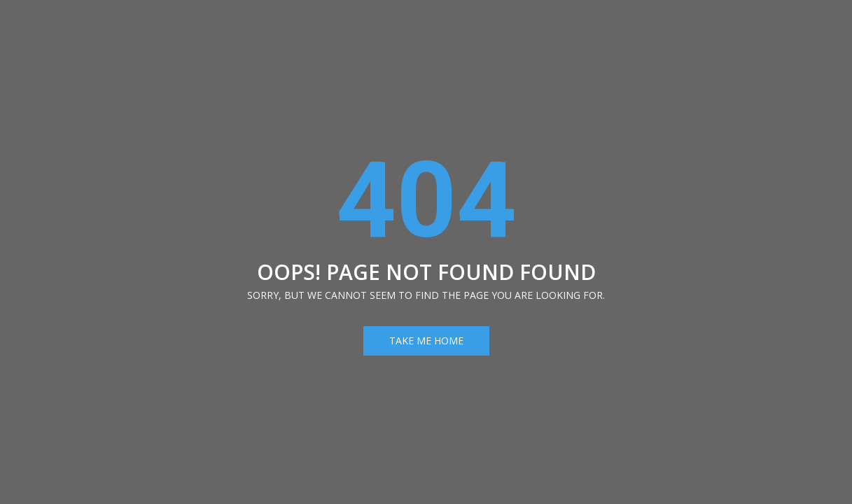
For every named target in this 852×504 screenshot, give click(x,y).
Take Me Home (426, 341)
